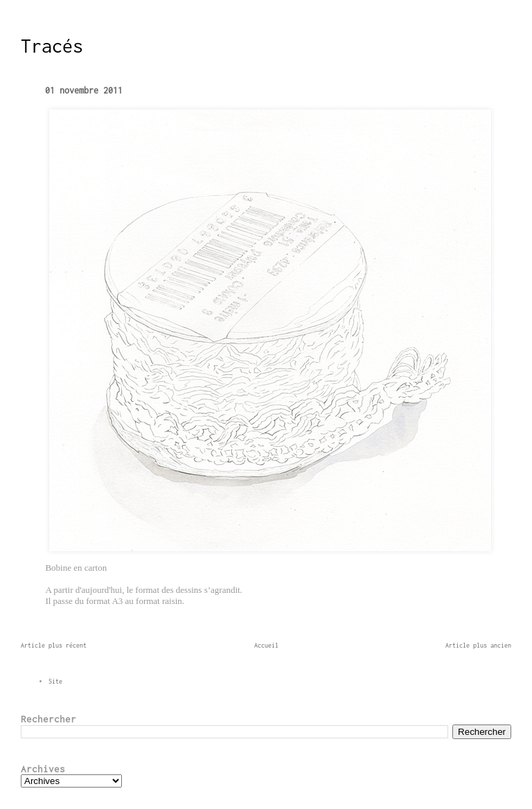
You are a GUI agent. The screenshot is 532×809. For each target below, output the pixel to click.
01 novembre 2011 (84, 90)
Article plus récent (54, 645)
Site (55, 681)
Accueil (266, 645)
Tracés (52, 46)
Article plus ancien (478, 645)
